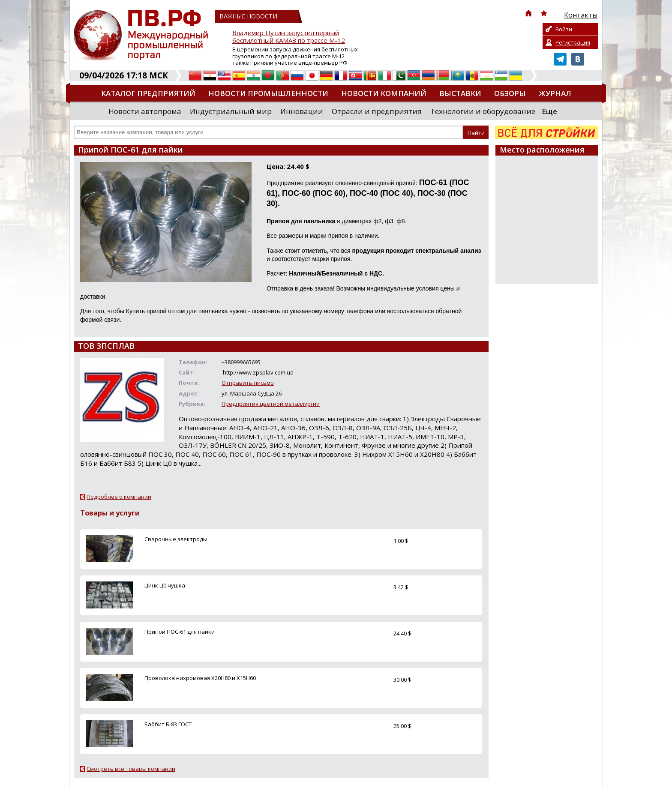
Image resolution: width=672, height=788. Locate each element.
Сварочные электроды (176, 539)
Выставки (460, 93)
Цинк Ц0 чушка (165, 585)
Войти (564, 29)
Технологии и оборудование (483, 111)
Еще (549, 111)
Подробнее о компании (119, 497)
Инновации (302, 111)
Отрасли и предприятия (377, 111)
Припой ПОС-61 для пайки (180, 632)
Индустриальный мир (231, 111)
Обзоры (510, 93)
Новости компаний (384, 93)
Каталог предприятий (148, 93)
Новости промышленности (268, 93)
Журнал (555, 93)
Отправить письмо (248, 383)
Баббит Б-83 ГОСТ (168, 724)
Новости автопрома (145, 111)
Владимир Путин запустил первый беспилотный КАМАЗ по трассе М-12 (289, 37)
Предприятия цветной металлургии (271, 404)
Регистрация (573, 42)
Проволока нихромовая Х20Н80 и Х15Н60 (200, 678)
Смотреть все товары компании (131, 769)
